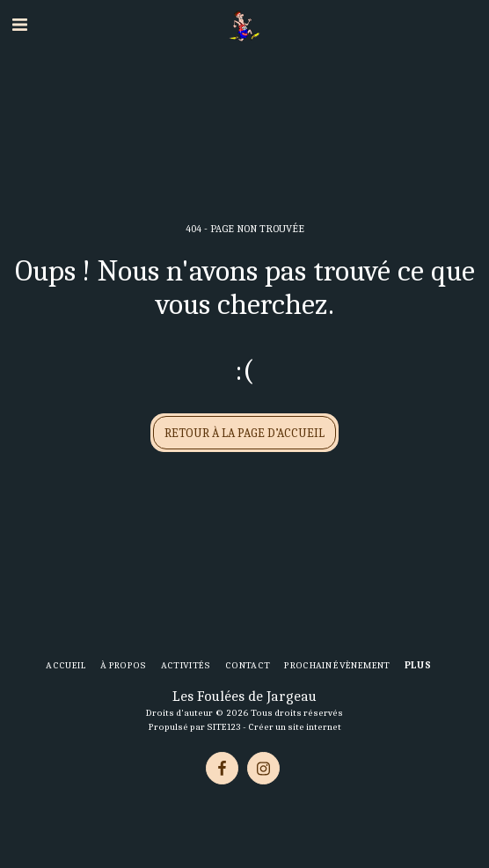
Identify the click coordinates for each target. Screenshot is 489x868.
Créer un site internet (295, 727)
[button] (19, 25)
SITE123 (224, 727)
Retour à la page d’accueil (244, 433)
